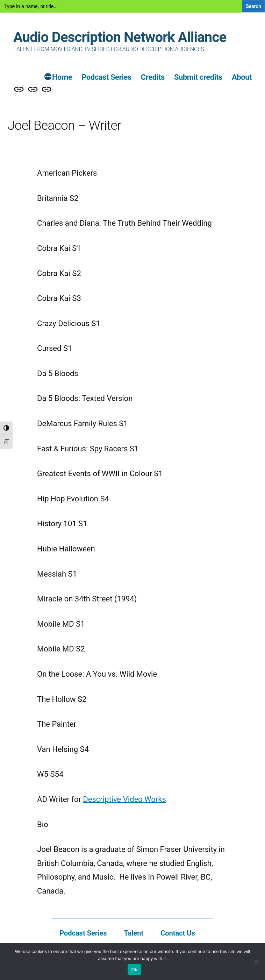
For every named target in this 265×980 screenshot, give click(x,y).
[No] (256, 961)
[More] (48, 78)
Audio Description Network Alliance (120, 37)
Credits (153, 77)
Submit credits (198, 77)
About (242, 77)
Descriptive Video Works (124, 799)
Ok (134, 970)
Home (62, 77)
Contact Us (178, 933)
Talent (134, 933)
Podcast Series (106, 77)
